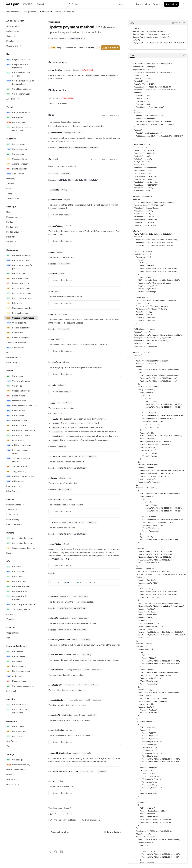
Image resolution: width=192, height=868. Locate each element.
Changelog (69, 13)
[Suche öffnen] (96, 4)
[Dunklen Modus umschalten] (183, 4)
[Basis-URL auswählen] (68, 48)
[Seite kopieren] (106, 27)
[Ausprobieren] (110, 48)
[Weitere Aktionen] (119, 27)
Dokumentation (14, 13)
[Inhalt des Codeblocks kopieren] (184, 23)
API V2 (58, 13)
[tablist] (155, 55)
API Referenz (46, 13)
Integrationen (30, 13)
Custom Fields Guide (62, 559)
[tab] (132, 55)
